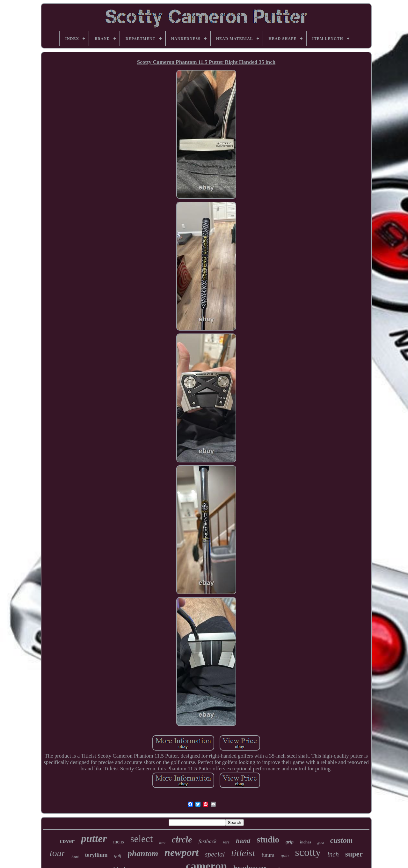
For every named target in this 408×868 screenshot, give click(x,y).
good (321, 843)
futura (268, 855)
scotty (308, 852)
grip (290, 842)
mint (162, 843)
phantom (143, 853)
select (142, 839)
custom (342, 840)
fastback (208, 841)
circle (182, 839)
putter (94, 839)
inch (333, 854)
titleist (243, 853)
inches (306, 842)
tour (57, 853)
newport (182, 852)
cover (67, 841)
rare (226, 842)
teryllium (96, 855)
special (215, 854)
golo (285, 856)
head (75, 857)
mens (119, 842)
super (354, 854)
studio (268, 840)
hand (243, 841)
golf (117, 856)
